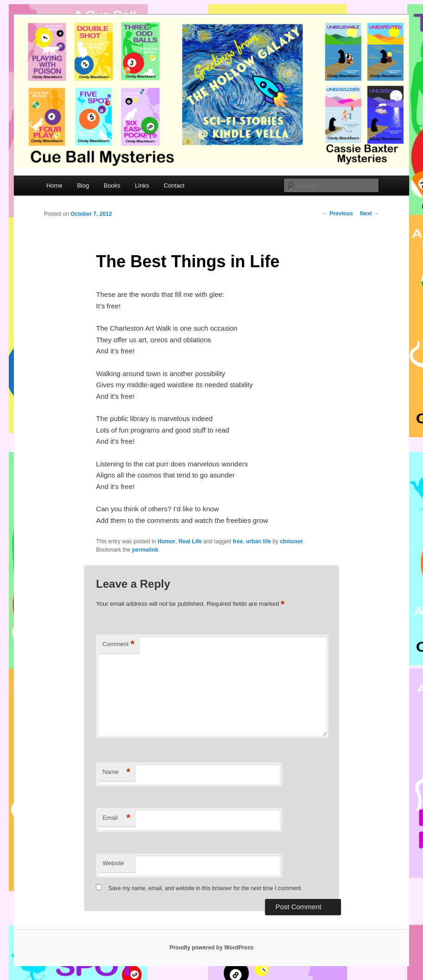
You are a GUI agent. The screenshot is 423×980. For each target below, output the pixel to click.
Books (112, 185)
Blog (83, 185)
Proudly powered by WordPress (211, 948)
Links (142, 185)
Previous (338, 214)
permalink (145, 550)
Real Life (190, 541)
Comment (118, 644)
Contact (174, 185)
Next (369, 214)
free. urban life (252, 541)
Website (113, 863)
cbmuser (291, 541)
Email (116, 818)
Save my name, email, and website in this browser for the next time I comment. (205, 888)
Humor (167, 541)
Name (116, 772)
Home (54, 185)
